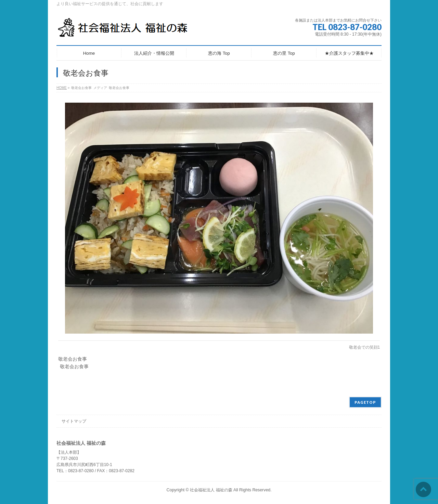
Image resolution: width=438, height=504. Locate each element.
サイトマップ (74, 421)
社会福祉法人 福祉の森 (211, 490)
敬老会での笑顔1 (365, 347)
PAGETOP (365, 402)
